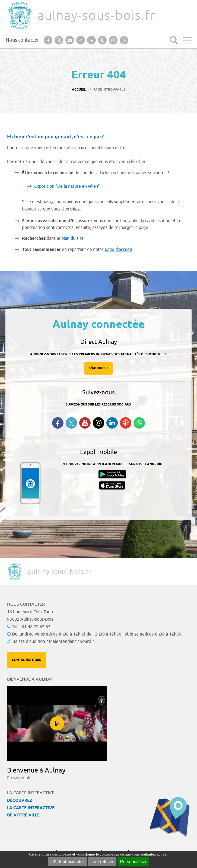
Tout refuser (102, 862)
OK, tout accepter (67, 862)
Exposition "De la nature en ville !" (67, 186)
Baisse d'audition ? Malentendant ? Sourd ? (53, 642)
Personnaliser (134, 862)
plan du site (72, 238)
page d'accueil (118, 250)
